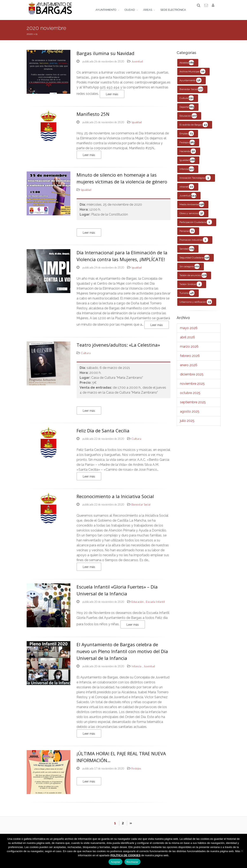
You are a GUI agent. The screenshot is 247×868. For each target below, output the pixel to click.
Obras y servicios (192, 216)
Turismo (187, 296)
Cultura (187, 101)
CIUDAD (133, 10)
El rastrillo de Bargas (194, 127)
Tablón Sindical (191, 287)
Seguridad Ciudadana (194, 260)
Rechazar (132, 862)
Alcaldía (187, 65)
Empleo (187, 136)
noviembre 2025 (192, 386)
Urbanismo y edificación (196, 305)
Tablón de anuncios (193, 278)
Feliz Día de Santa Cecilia (103, 433)
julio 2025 (187, 424)
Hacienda (188, 154)
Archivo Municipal (192, 74)
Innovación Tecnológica (195, 181)
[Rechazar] (242, 851)
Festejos (187, 145)
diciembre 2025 (192, 377)
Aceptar (115, 862)
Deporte (187, 110)
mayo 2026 (189, 331)
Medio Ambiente (192, 207)
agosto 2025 (190, 414)
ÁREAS (151, 10)
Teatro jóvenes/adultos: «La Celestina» (118, 348)
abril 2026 (187, 340)
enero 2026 (189, 368)
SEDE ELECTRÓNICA (176, 10)
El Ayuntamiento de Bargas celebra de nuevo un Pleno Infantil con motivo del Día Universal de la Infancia (122, 654)
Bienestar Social (191, 92)
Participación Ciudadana (196, 225)
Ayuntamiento (190, 83)
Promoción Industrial (194, 243)
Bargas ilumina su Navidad (105, 56)
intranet (187, 189)
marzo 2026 (189, 349)
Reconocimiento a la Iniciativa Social (115, 499)
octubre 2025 (190, 396)
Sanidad (187, 252)
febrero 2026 (190, 359)
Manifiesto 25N (93, 117)
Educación (188, 119)
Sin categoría (190, 269)
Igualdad (187, 163)
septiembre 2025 (193, 405)
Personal (187, 234)
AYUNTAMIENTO (109, 10)
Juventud (188, 198)
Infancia (187, 172)
